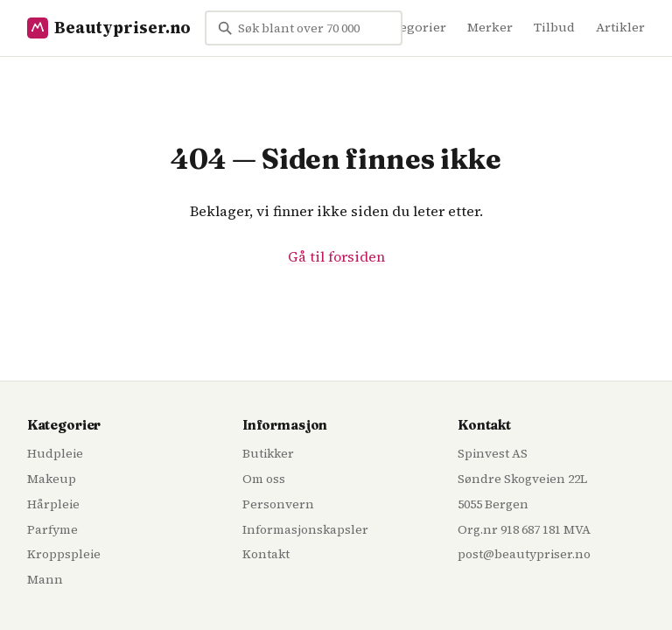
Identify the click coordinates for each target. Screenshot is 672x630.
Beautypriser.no (109, 28)
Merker (490, 27)
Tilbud (554, 27)
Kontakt (266, 554)
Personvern (278, 504)
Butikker (268, 453)
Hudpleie (55, 453)
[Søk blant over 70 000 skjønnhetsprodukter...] (304, 28)
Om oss (264, 479)
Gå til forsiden (336, 256)
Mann (45, 579)
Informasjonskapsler (305, 529)
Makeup (52, 479)
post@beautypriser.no (524, 554)
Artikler (620, 27)
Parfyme (52, 529)
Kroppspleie (64, 554)
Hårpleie (53, 504)
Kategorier (413, 27)
